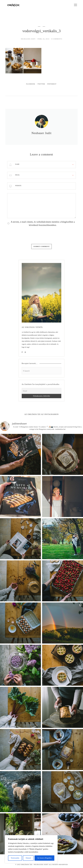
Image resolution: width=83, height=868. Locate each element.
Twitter (41, 84)
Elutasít (28, 858)
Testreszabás (15, 858)
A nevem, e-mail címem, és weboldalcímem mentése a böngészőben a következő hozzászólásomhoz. (43, 223)
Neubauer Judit (28, 39)
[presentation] (25, 234)
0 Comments (57, 39)
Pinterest (52, 84)
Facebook (31, 84)
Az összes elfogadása (44, 858)
